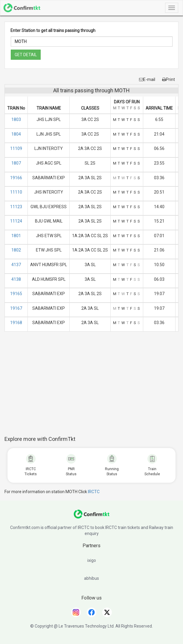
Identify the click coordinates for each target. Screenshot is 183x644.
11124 (16, 221)
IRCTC (94, 492)
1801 (16, 236)
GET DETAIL (26, 55)
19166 (16, 178)
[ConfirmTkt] (91, 517)
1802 (16, 250)
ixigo (92, 560)
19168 (16, 323)
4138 (16, 279)
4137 (16, 265)
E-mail (147, 79)
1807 (16, 163)
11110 (16, 192)
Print (168, 79)
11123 (16, 207)
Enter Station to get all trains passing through (53, 30)
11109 (16, 148)
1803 (16, 119)
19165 (16, 294)
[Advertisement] (94, 387)
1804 (16, 134)
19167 (16, 308)
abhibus (91, 578)
